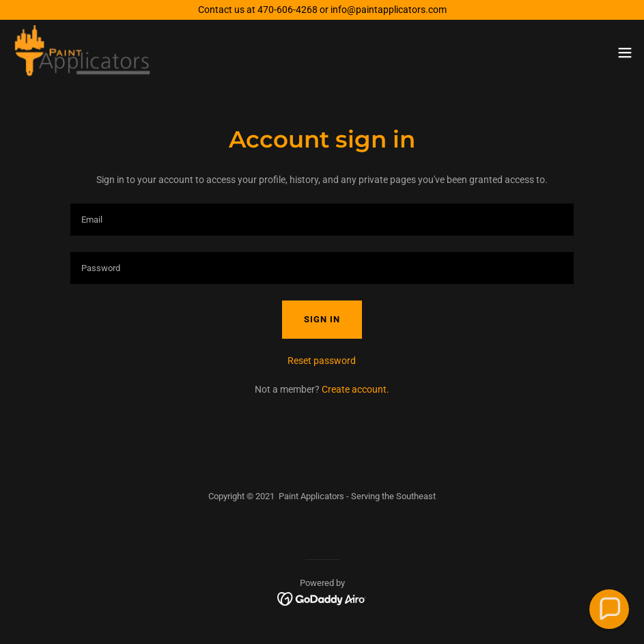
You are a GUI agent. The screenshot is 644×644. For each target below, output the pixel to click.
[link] (83, 53)
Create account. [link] (355, 389)
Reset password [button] (322, 361)
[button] (625, 53)
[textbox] (322, 220)
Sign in (322, 319)
